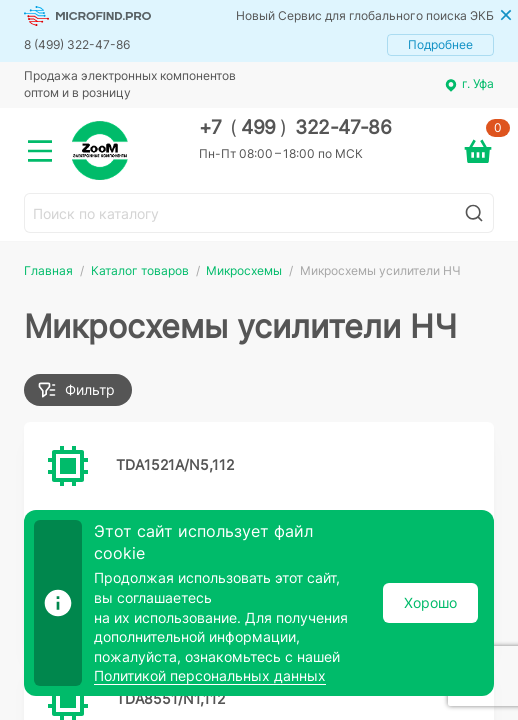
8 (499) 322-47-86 (77, 44)
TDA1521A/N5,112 (175, 464)
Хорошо (430, 602)
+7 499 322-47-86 (295, 127)
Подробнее (440, 44)
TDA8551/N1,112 (170, 698)
